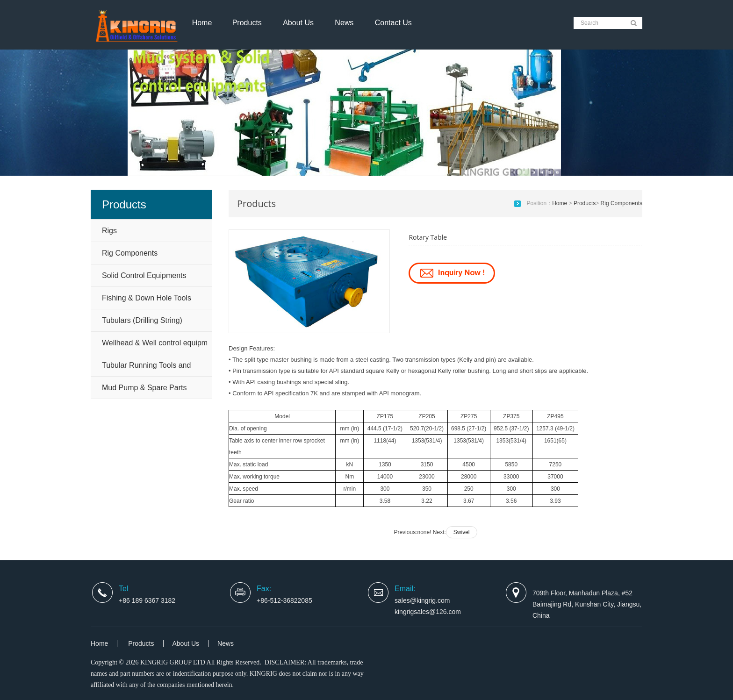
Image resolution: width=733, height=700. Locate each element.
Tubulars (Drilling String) (142, 320)
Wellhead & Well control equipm (155, 343)
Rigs (109, 231)
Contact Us (393, 23)
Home (202, 23)
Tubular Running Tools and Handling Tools (146, 369)
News (344, 23)
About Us (298, 23)
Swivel (462, 532)
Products (247, 23)
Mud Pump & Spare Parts (144, 388)
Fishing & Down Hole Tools (147, 298)
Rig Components (130, 253)
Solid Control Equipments (144, 275)
